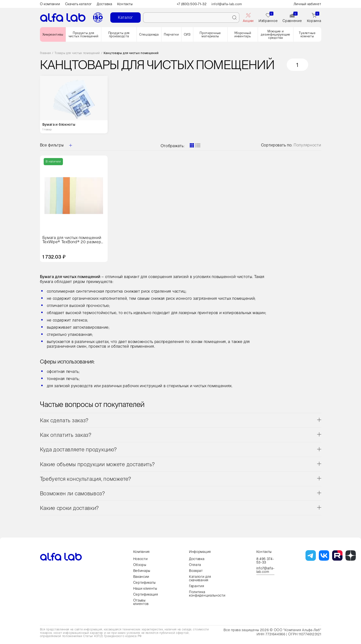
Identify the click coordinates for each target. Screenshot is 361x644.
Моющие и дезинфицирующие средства (275, 34)
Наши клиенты (145, 588)
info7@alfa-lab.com (266, 570)
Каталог (125, 17)
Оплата (195, 565)
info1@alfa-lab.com (228, 4)
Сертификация (146, 594)
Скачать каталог (79, 4)
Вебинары (142, 571)
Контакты (125, 4)
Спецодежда (149, 34)
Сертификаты (145, 583)
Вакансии (141, 577)
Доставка (104, 4)
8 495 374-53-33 (265, 561)
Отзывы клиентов (141, 602)
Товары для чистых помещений (77, 53)
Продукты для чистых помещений (84, 35)
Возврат (196, 571)
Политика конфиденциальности (207, 594)
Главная (46, 53)
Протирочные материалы (210, 35)
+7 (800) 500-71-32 (192, 4)
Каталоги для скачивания (200, 578)
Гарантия (197, 586)
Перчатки (171, 34)
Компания (142, 552)
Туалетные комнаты (307, 35)
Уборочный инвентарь (243, 35)
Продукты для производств (119, 35)
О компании (50, 4)
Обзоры (140, 565)
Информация (200, 552)
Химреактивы (53, 34)
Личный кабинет (307, 4)
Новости (141, 559)
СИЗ (187, 34)
